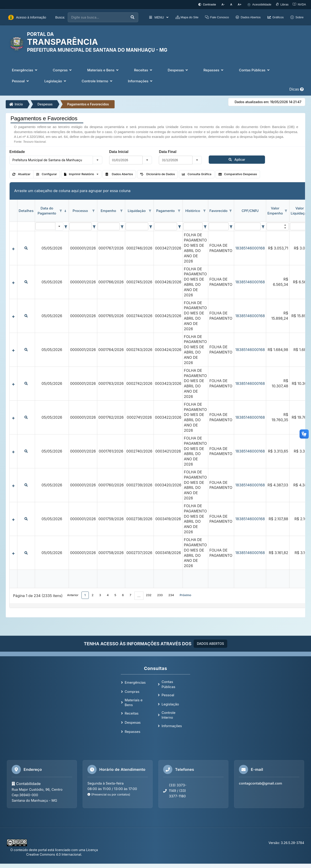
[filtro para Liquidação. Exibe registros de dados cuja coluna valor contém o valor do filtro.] (137, 226)
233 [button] (160, 595)
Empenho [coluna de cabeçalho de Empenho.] (108, 210)
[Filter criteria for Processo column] (94, 226)
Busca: (60, 17)
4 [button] (108, 595)
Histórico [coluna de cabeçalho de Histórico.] (193, 210)
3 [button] (100, 595)
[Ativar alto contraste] (211, 4)
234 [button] (171, 595)
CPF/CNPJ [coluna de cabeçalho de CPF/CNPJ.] (250, 210)
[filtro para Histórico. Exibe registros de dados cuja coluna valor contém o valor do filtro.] (193, 226)
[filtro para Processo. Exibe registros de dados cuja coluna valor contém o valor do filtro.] (80, 226)
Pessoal (168, 695)
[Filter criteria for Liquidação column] (151, 226)
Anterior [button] (73, 595)
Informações (172, 725)
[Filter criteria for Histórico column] (205, 226)
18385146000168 (250, 248)
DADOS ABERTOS (210, 643)
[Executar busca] (130, 17)
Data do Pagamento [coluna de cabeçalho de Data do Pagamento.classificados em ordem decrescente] (47, 210)
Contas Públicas (168, 684)
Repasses (133, 731)
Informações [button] (141, 81)
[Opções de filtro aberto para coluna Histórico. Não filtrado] (205, 211)
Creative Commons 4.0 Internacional (54, 854)
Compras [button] (63, 70)
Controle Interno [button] (97, 81)
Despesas (45, 104)
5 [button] (115, 595)
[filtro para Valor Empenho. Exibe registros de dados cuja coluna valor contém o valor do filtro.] (278, 226)
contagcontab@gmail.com (260, 783)
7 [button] (130, 595)
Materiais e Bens (134, 702)
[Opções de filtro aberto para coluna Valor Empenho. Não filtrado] (286, 211)
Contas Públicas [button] (255, 70)
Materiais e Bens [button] (103, 70)
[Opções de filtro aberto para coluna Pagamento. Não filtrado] (179, 211)
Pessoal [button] (21, 81)
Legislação (170, 704)
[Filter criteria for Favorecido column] (231, 226)
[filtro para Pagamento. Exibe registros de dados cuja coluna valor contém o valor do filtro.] (166, 226)
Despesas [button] (178, 70)
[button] (97, 160)
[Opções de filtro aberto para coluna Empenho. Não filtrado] (122, 211)
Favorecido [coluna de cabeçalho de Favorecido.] (218, 210)
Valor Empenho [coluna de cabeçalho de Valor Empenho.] (275, 210)
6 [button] (123, 595)
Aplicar (220, 159)
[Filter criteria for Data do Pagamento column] (66, 226)
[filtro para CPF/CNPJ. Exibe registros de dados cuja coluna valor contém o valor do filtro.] (248, 226)
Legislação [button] (56, 81)
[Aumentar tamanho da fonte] (240, 4)
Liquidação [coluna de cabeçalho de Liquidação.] (137, 210)
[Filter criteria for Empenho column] (122, 226)
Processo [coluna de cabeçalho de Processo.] (80, 210)
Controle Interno (169, 715)
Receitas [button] (144, 70)
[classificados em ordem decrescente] (65, 211)
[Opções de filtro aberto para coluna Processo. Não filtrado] (94, 211)
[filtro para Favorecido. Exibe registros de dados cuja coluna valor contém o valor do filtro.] (219, 226)
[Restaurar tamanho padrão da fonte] (233, 4)
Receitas (132, 713)
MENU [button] (156, 17)
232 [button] (149, 595)
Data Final (168, 151)
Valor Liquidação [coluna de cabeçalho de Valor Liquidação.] (300, 210)
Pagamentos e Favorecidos (88, 104)
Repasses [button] (214, 70)
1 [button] (85, 595)
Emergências (135, 682)
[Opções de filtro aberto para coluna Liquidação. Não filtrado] (150, 211)
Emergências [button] (25, 70)
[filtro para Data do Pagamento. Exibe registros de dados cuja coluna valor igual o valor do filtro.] (45, 226)
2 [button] (93, 595)
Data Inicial (119, 151)
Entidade (17, 151)
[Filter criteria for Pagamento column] (180, 226)
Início (16, 104)
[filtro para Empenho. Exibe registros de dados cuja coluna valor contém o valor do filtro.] (109, 226)
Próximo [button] (185, 595)
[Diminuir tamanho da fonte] (226, 4)
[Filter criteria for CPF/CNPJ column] (263, 226)
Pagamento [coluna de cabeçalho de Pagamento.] (166, 210)
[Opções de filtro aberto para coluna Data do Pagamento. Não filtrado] (61, 211)
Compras (132, 691)
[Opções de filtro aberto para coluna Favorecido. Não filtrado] (230, 211)
